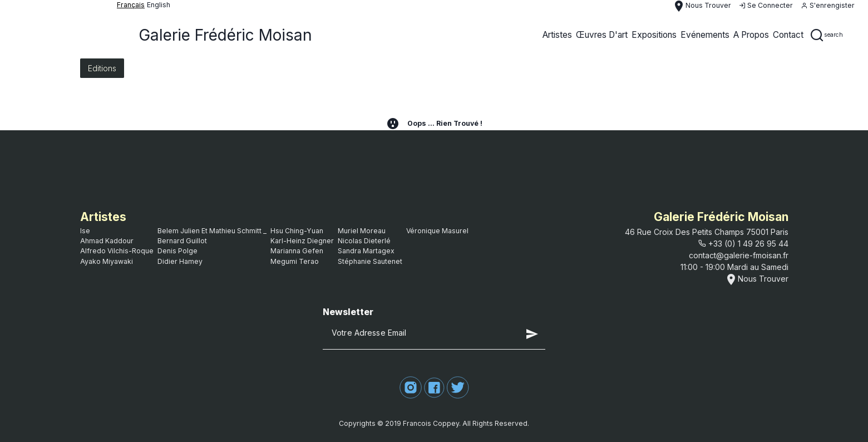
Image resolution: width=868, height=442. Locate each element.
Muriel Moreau (362, 231)
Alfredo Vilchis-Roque (117, 251)
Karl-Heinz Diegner (302, 241)
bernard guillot (182, 241)
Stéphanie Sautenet (370, 261)
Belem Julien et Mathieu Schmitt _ (212, 231)
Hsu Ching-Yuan (297, 231)
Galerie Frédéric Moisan (225, 35)
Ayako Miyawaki (107, 261)
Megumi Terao (295, 261)
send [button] (532, 334)
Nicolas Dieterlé (364, 241)
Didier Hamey (180, 261)
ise (85, 231)
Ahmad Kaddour (107, 241)
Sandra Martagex (366, 251)
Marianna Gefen (297, 251)
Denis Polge (177, 251)
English (159, 5)
